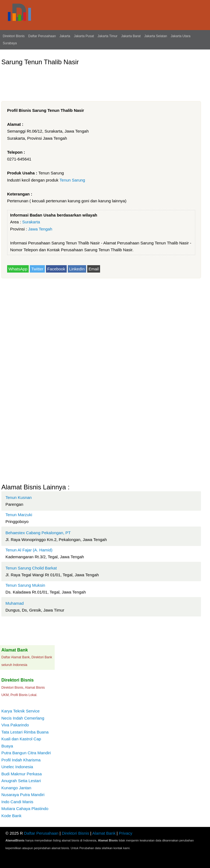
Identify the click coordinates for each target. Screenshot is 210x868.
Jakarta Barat (131, 36)
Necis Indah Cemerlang (23, 718)
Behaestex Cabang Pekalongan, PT (38, 533)
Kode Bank (11, 816)
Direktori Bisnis (14, 36)
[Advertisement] (101, 81)
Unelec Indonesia (17, 767)
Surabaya (10, 43)
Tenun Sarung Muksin (25, 585)
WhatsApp (18, 269)
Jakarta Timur (108, 36)
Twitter (37, 269)
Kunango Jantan (16, 788)
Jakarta (65, 36)
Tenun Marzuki (19, 515)
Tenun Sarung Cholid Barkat (31, 568)
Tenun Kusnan (19, 497)
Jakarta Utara (180, 36)
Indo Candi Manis (17, 802)
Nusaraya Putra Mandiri (23, 795)
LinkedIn (77, 269)
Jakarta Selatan (156, 36)
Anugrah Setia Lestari (21, 781)
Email (94, 269)
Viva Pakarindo (15, 725)
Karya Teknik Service (21, 711)
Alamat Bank (104, 833)
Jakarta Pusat (84, 36)
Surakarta (31, 222)
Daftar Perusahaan (42, 36)
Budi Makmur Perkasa (22, 774)
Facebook (56, 269)
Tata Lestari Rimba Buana (25, 732)
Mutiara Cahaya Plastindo (25, 809)
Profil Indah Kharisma (21, 760)
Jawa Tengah (40, 229)
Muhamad (15, 603)
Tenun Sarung (72, 180)
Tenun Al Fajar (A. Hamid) (29, 550)
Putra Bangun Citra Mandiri (26, 753)
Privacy (126, 833)
